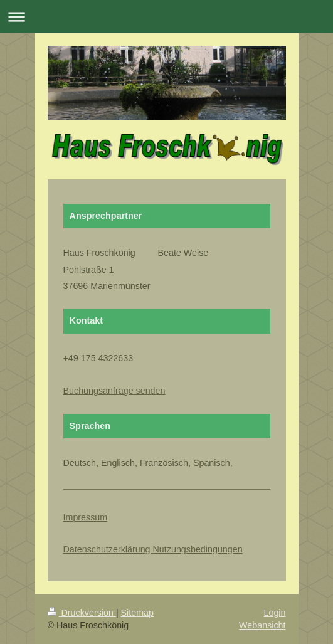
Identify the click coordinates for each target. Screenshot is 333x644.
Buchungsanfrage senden (114, 391)
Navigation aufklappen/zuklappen (166, 17)
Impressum (86, 517)
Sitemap (137, 613)
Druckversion (82, 613)
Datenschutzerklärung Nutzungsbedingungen (153, 549)
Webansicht (262, 625)
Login (275, 613)
